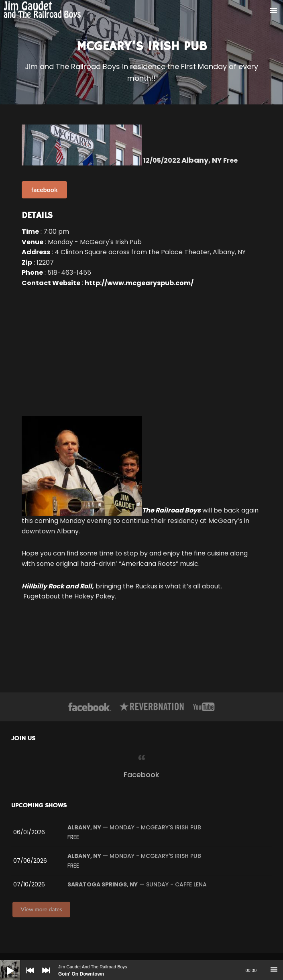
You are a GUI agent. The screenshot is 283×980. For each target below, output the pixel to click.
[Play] (4, 964)
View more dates (42, 909)
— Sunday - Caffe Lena (137, 884)
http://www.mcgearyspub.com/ (139, 283)
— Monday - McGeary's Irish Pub (134, 827)
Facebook (141, 775)
